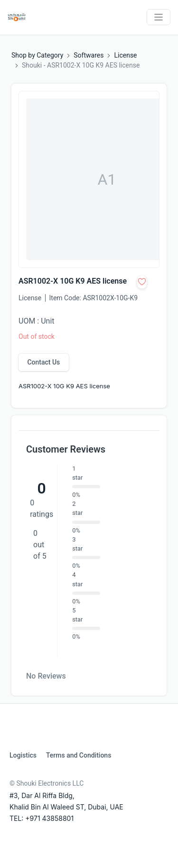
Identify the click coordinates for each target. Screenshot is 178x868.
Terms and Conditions (79, 755)
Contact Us (43, 362)
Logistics (23, 755)
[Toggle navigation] (159, 17)
